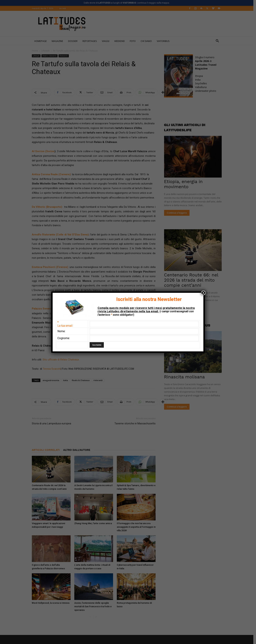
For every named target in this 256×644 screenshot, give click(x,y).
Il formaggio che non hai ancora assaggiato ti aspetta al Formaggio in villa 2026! (137, 527)
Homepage (42, 41)
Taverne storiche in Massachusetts (136, 423)
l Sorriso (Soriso (45, 151)
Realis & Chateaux (82, 380)
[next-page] (97, 617)
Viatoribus (164, 41)
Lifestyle (47, 51)
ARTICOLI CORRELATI (47, 450)
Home (36, 51)
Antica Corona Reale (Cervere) (53, 174)
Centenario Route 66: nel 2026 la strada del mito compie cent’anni (192, 280)
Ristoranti (65, 56)
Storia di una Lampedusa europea (53, 423)
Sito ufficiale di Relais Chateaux (62, 360)
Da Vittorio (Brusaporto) (48, 207)
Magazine (59, 41)
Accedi (64, 8)
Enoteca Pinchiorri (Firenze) (51, 267)
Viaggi (107, 41)
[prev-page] (91, 617)
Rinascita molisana (186, 377)
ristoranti (99, 380)
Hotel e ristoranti (51, 56)
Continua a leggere (178, 213)
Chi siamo (147, 41)
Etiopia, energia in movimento (185, 184)
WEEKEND (121, 41)
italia (67, 380)
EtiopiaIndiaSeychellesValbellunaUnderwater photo (207, 83)
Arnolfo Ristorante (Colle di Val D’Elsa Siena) (62, 235)
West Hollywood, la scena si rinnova (52, 603)
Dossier (74, 41)
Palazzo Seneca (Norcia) (49, 309)
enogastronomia (52, 380)
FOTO (134, 41)
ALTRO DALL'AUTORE (78, 450)
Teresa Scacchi (53, 369)
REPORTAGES (91, 41)
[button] (219, 41)
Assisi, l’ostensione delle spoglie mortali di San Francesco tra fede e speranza (94, 606)
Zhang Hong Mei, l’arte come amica (94, 523)
